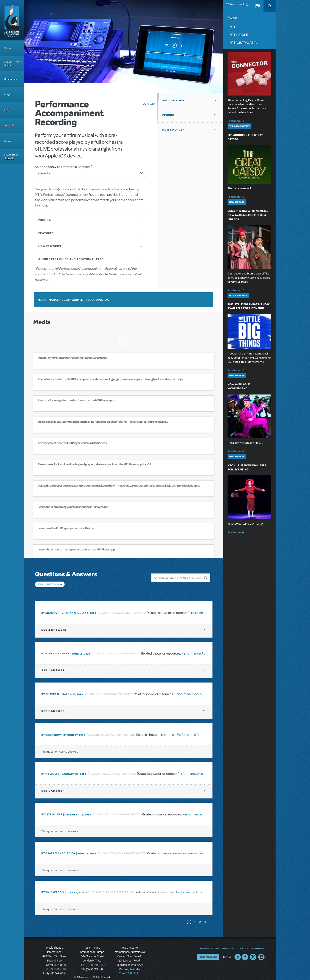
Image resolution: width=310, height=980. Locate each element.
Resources (11, 79)
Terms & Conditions (209, 944)
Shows (8, 48)
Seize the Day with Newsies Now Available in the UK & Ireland (248, 215)
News (8, 141)
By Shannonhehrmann (59, 609)
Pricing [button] (168, 115)
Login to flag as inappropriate (123, 608)
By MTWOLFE (50, 769)
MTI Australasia (243, 43)
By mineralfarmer (55, 649)
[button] (257, 6)
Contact (244, 944)
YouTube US (238, 952)
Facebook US (245, 952)
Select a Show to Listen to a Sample (62, 167)
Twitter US (253, 952)
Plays (7, 95)
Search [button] (270, 6)
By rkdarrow (52, 730)
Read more (237, 120)
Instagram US (261, 952)
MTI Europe (239, 35)
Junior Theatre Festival (13, 64)
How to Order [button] (173, 130)
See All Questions (48, 584)
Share (151, 104)
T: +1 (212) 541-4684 (55, 965)
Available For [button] (173, 100)
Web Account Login (238, 4)
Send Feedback (208, 952)
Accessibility (257, 944)
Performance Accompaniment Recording (204, 690)
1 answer (53, 666)
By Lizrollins (52, 810)
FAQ (7, 110)
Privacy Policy (229, 944)
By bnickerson (53, 888)
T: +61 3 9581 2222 (129, 969)
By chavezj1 (50, 690)
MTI (232, 27)
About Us (10, 126)
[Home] (12, 20)
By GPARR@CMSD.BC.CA (58, 849)
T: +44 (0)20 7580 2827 (92, 961)
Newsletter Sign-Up (11, 157)
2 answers (54, 625)
